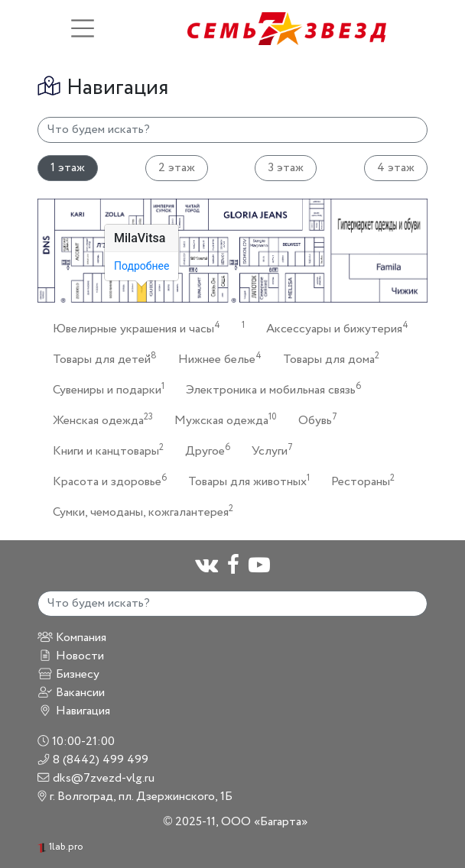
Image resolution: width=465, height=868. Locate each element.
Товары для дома (327, 359)
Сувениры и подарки (104, 389)
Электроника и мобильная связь (269, 389)
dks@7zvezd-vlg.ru (96, 778)
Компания (72, 638)
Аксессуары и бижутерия (333, 328)
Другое (203, 450)
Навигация (74, 711)
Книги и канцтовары (104, 450)
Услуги (268, 450)
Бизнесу (68, 674)
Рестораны (358, 481)
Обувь (313, 420)
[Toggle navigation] (83, 28)
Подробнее (141, 266)
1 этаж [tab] (68, 168)
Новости (71, 656)
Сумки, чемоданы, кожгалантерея (138, 512)
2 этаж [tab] (177, 168)
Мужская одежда (221, 420)
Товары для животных (244, 481)
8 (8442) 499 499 (93, 760)
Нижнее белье (215, 359)
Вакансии (71, 693)
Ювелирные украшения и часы (132, 328)
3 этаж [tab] (286, 168)
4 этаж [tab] (396, 168)
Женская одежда (98, 420)
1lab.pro (60, 847)
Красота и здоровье (105, 481)
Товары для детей (100, 359)
